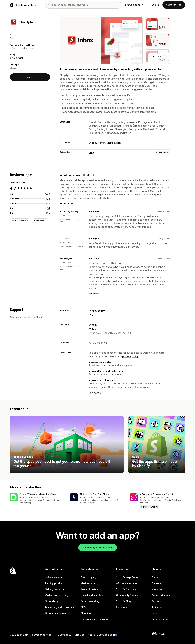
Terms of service (42, 635)
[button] (37, 499)
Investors (157, 589)
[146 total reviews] (48, 213)
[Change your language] (172, 634)
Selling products (55, 589)
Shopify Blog (123, 601)
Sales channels (54, 577)
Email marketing (90, 601)
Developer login (19, 635)
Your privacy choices (100, 635)
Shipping (86, 613)
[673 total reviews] (48, 199)
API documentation (127, 583)
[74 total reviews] (49, 208)
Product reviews (90, 589)
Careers (156, 583)
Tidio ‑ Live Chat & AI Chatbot (95, 494)
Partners (157, 601)
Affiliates (157, 607)
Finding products (55, 583)
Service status (160, 619)
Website (93, 329)
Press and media (161, 595)
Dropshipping (88, 577)
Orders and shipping (57, 595)
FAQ (91, 315)
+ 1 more (158, 57)
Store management (56, 613)
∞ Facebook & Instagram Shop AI (157, 494)
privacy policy (130, 356)
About (155, 577)
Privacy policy (97, 311)
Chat (91, 153)
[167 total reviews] (48, 203)
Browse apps (134, 5)
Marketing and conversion (60, 607)
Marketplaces (89, 583)
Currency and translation (95, 619)
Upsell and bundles (92, 595)
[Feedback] (168, 175)
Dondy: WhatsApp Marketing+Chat (38, 494)
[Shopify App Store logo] (23, 5)
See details (95, 393)
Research (121, 607)
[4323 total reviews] (47, 194)
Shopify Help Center (128, 577)
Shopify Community (127, 589)
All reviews (40, 221)
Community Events (127, 595)
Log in (155, 5)
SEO (83, 607)
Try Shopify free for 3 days (98, 548)
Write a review (20, 221)
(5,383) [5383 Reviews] (19, 58)
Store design (53, 601)
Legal (155, 613)
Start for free (174, 5)
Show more (66, 203)
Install (30, 77)
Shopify (14, 68)
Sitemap (80, 635)
